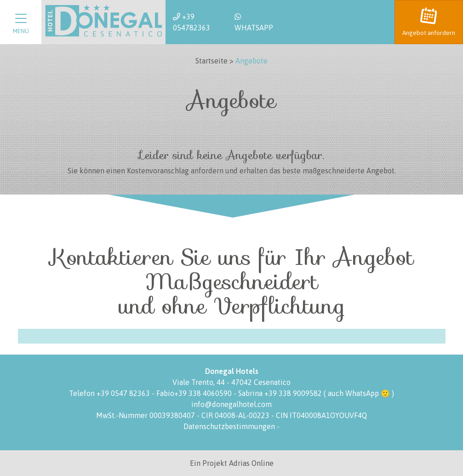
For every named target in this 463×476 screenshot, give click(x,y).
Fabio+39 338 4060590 (195, 393)
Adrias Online (251, 463)
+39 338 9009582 (293, 393)
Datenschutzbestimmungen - (231, 426)
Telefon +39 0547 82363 (110, 393)
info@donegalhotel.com (231, 404)
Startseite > (214, 61)
